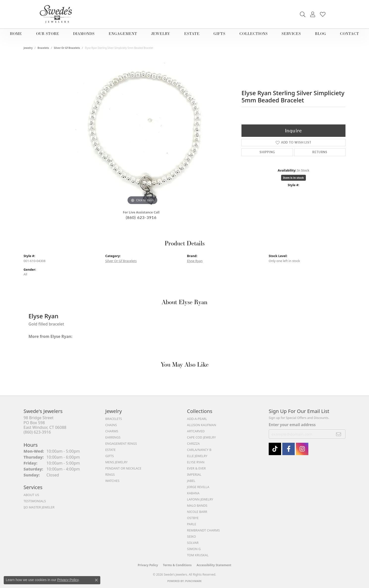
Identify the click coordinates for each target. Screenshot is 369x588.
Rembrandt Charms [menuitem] (203, 530)
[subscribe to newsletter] (339, 434)
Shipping (267, 152)
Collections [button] (254, 34)
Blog (321, 34)
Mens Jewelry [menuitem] (116, 462)
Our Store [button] (48, 34)
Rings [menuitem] (110, 474)
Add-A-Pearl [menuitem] (197, 419)
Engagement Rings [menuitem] (121, 443)
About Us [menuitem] (31, 495)
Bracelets (43, 48)
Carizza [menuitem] (193, 443)
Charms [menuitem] (112, 431)
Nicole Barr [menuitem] (197, 512)
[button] (303, 14)
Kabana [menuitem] (193, 493)
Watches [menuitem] (112, 481)
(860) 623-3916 (141, 217)
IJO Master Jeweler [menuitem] (39, 507)
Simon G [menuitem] (194, 549)
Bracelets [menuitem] (114, 419)
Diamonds (84, 34)
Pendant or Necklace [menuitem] (123, 468)
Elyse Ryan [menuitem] (196, 462)
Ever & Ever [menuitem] (196, 468)
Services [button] (291, 34)
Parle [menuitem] (192, 524)
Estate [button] (192, 34)
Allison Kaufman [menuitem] (202, 425)
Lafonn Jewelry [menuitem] (200, 499)
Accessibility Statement (214, 565)
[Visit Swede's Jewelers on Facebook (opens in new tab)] (289, 449)
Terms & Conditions (177, 565)
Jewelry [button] (161, 34)
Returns (320, 152)
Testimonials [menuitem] (35, 501)
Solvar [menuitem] (193, 543)
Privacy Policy (148, 565)
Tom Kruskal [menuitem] (198, 555)
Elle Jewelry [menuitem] (197, 456)
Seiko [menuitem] (191, 536)
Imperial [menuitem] (194, 474)
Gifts (219, 34)
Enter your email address (292, 425)
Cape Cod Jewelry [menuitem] (201, 437)
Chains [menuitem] (111, 425)
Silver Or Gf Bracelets (67, 48)
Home (16, 34)
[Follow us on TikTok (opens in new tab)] (275, 449)
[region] (142, 132)
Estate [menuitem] (110, 450)
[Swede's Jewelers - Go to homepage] (57, 14)
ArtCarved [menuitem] (196, 431)
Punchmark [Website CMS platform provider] (194, 581)
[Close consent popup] (96, 580)
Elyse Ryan (195, 261)
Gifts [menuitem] (109, 456)
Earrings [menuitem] (113, 437)
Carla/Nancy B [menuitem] (199, 450)
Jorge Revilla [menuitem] (198, 487)
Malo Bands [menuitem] (197, 505)
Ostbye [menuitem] (193, 518)
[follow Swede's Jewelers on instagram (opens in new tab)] (302, 449)
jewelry (28, 48)
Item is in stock (293, 178)
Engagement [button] (123, 34)
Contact (350, 34)
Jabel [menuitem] (191, 481)
